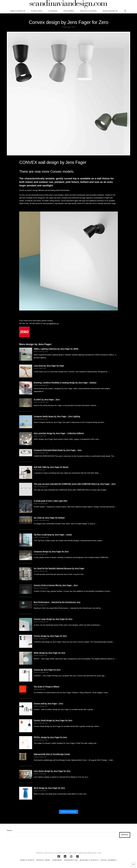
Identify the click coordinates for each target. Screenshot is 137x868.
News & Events (27, 860)
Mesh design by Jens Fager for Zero (49, 788)
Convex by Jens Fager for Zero (47, 670)
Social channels (109, 860)
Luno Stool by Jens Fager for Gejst (49, 366)
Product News (43, 860)
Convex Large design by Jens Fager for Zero (53, 619)
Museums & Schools (89, 860)
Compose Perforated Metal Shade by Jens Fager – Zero (58, 450)
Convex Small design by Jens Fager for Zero (53, 720)
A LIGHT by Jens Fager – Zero (47, 400)
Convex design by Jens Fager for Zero (50, 636)
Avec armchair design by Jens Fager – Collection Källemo (59, 433)
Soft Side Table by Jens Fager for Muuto (51, 467)
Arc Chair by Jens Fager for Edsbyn (49, 518)
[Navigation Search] (125, 11)
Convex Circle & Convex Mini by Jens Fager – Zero (56, 585)
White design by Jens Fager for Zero (49, 653)
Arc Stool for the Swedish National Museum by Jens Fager (59, 568)
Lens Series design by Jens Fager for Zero (52, 771)
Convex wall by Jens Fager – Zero (48, 704)
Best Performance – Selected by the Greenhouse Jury (57, 602)
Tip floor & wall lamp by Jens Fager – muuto (53, 535)
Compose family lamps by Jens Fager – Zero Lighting (57, 416)
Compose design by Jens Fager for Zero (51, 552)
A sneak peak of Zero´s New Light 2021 (51, 501)
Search (9, 830)
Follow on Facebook (68, 812)
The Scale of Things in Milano (46, 687)
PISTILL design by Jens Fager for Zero (50, 737)
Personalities (71, 860)
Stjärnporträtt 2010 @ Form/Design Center (52, 754)
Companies (57, 860)
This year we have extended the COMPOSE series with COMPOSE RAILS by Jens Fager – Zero (75, 484)
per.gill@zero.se (53, 323)
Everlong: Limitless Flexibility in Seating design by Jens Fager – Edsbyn (65, 383)
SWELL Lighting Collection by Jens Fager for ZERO (56, 349)
